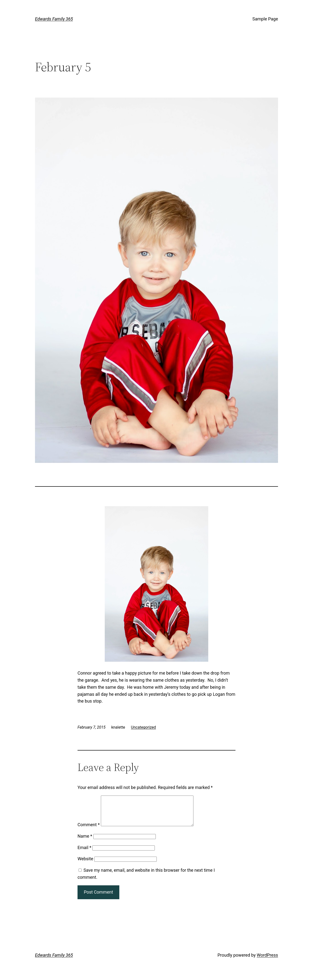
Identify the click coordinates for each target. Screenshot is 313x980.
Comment (89, 830)
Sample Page (265, 19)
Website (85, 865)
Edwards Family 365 (54, 19)
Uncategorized (143, 727)
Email (84, 853)
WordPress (267, 961)
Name (85, 842)
